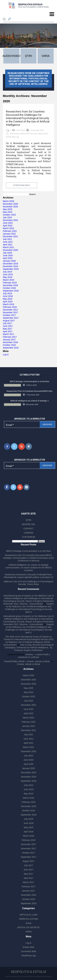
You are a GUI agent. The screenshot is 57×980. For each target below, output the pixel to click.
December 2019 (10, 264)
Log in (6, 355)
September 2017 (11, 318)
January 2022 (9, 234)
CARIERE (28, 533)
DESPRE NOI (28, 524)
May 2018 (8, 299)
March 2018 (9, 304)
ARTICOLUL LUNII (28, 915)
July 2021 (7, 239)
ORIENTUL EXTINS (28, 919)
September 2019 (11, 269)
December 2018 (10, 285)
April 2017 (8, 331)
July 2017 (7, 323)
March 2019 (9, 280)
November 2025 (10, 207)
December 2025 (10, 204)
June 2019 (8, 274)
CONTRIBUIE (28, 537)
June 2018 (8, 296)
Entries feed (28, 947)
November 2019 (10, 266)
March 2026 (9, 201)
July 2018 (7, 293)
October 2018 (9, 288)
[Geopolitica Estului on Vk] (29, 446)
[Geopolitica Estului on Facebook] (7, 446)
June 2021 (8, 242)
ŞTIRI (29, 520)
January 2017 (9, 340)
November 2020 (10, 250)
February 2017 (10, 337)
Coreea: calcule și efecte (28, 664)
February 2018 (10, 307)
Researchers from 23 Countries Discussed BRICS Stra (29, 391)
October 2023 (9, 215)
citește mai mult (22, 185)
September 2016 (11, 348)
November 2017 (10, 312)
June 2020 (8, 255)
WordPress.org (28, 956)
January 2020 (9, 261)
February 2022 (10, 231)
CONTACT (28, 529)
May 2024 (8, 212)
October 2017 (9, 315)
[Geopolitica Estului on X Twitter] (14, 446)
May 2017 (8, 329)
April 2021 (8, 245)
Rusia (29, 923)
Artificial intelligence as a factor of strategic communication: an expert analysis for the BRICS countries (28, 568)
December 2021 (10, 236)
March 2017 (9, 334)
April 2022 (8, 226)
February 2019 (10, 283)
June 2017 (8, 326)
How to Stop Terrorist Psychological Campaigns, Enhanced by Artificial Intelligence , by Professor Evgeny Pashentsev (29, 648)
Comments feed (28, 951)
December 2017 (10, 310)
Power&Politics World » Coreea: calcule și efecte (27, 661)
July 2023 (7, 217)
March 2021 (9, 247)
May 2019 (8, 277)
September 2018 (11, 291)
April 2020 (8, 258)
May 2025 (8, 209)
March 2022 (9, 228)
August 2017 (9, 321)
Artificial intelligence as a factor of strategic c (30, 401)
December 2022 (10, 220)
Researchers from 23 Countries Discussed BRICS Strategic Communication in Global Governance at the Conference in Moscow (28, 558)
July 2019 (7, 272)
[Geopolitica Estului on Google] (22, 446)
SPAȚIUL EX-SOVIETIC (28, 927)
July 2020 (7, 253)
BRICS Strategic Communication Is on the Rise (29, 382)
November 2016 (10, 342)
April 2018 (8, 302)
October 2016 (9, 345)
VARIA (28, 932)
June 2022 (8, 223)
